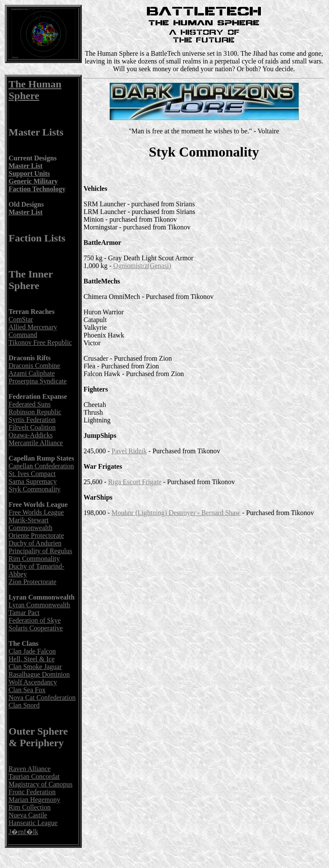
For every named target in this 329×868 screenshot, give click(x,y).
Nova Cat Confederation (42, 698)
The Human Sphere (35, 90)
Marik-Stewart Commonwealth (30, 524)
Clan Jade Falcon (32, 651)
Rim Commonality (34, 559)
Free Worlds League (36, 512)
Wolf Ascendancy (33, 682)
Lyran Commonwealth (39, 605)
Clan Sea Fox (27, 690)
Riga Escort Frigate (135, 482)
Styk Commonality (34, 489)
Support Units (29, 173)
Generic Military (33, 181)
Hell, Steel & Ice (32, 659)
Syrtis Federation (32, 420)
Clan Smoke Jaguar (35, 667)
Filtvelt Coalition (32, 427)
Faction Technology (37, 189)
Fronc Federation (32, 792)
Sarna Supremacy (33, 481)
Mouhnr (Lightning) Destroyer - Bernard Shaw (176, 513)
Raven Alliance (30, 769)
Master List (25, 166)
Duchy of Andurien (35, 543)
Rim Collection (30, 807)
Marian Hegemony (34, 800)
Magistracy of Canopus (40, 784)
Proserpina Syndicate (38, 381)
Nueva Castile (28, 815)
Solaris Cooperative (36, 628)
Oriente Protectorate (36, 535)
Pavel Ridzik (129, 451)
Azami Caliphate (32, 373)
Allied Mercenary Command (33, 331)
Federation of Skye (35, 620)
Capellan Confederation (41, 466)
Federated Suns (30, 404)
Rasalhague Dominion (39, 674)
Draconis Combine (34, 366)
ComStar (21, 319)
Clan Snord (24, 705)
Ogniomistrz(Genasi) (142, 266)
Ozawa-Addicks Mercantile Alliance (36, 439)
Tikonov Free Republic (40, 342)
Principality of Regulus (40, 551)
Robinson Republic (35, 412)
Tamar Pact (24, 613)
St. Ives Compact (32, 474)
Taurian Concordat (34, 776)
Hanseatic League (33, 823)
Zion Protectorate (33, 582)
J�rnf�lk (23, 832)
